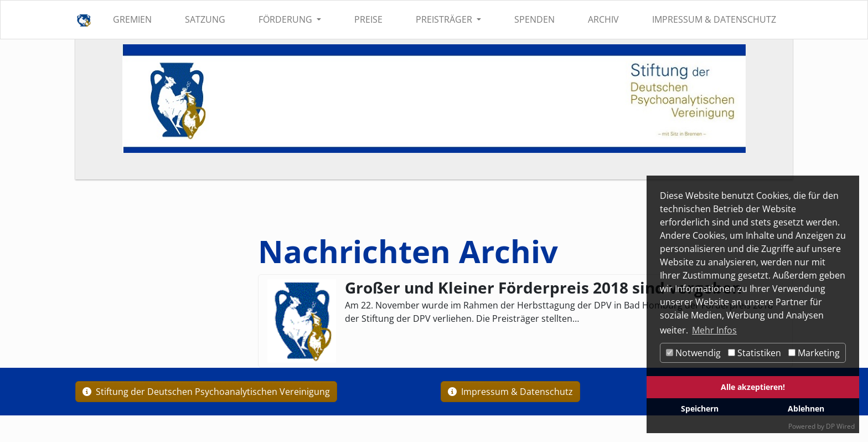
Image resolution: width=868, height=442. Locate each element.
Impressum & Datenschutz (714, 19)
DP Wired (840, 426)
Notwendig (693, 353)
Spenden (534, 19)
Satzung (205, 19)
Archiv (603, 19)
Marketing (814, 353)
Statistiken (755, 353)
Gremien (132, 19)
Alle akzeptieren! (753, 387)
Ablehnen (806, 408)
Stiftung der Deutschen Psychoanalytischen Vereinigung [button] (206, 392)
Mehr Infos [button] (714, 330)
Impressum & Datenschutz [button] (510, 392)
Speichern (700, 408)
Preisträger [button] (445, 19)
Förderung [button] (286, 19)
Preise (368, 19)
